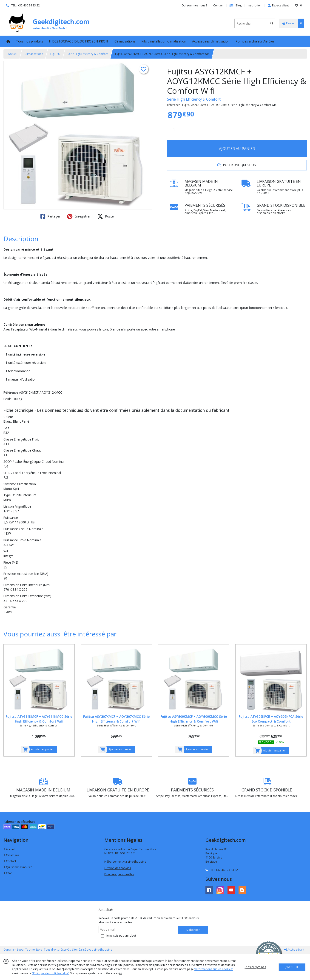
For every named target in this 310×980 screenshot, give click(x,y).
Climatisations (34, 54)
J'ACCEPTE (292, 967)
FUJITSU (55, 54)
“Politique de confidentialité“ (51, 973)
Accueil (13, 54)
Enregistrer (79, 216)
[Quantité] (176, 130)
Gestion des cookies (118, 868)
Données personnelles (119, 874)
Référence (11, 392)
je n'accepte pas (255, 967)
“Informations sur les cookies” (214, 969)
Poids (7, 399)
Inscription (255, 5)
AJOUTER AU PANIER (237, 149)
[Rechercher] (272, 24)
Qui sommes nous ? (17, 867)
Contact (218, 5)
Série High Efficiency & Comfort (88, 54)
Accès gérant (294, 950)
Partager (50, 216)
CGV (7, 873)
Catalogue (11, 855)
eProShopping (103, 950)
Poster (106, 216)
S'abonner (193, 930)
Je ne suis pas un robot (121, 936)
